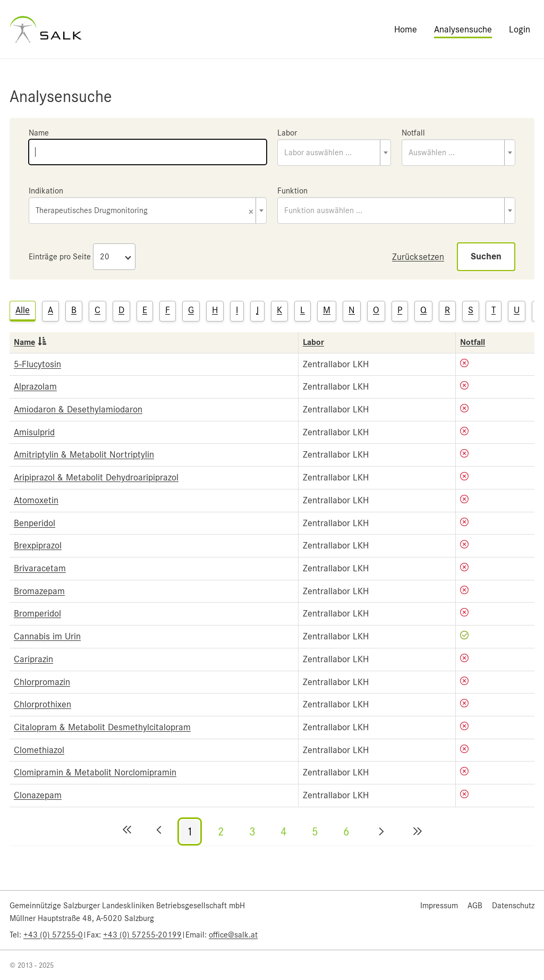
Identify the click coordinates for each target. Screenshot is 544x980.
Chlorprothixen (42, 704)
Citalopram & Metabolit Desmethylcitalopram (102, 727)
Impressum (439, 906)
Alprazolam (35, 386)
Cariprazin (33, 659)
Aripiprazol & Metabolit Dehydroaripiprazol (96, 477)
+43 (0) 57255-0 (53, 935)
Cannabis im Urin (47, 636)
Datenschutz (513, 906)
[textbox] (334, 153)
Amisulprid (34, 432)
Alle (23, 310)
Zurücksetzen (418, 257)
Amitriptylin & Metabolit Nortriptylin (84, 454)
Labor (287, 133)
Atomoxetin (36, 500)
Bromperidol (37, 613)
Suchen (486, 256)
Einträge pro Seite (60, 257)
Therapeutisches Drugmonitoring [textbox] (144, 211)
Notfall (413, 133)
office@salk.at (233, 935)
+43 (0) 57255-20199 (142, 935)
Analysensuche (463, 29)
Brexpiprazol (38, 545)
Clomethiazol (39, 750)
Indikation (46, 191)
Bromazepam (39, 591)
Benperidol (35, 523)
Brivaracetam (40, 568)
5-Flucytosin (37, 364)
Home (406, 29)
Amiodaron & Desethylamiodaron (78, 409)
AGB (475, 906)
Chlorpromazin (42, 682)
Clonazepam (38, 795)
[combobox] (334, 153)
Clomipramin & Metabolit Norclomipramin (95, 772)
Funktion (292, 191)
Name (39, 133)
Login (520, 29)
